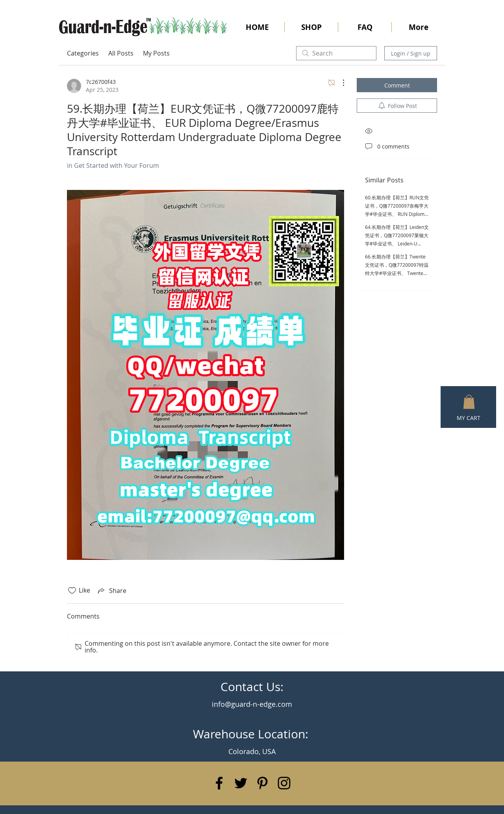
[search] (336, 53)
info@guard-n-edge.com (252, 704)
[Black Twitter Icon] (241, 783)
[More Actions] (339, 83)
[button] (469, 402)
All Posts (121, 53)
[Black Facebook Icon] (219, 783)
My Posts (156, 53)
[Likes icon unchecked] (72, 591)
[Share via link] (111, 591)
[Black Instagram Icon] (284, 783)
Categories (83, 53)
